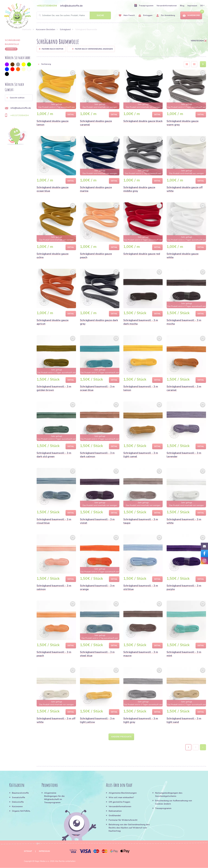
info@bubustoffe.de (71, 6)
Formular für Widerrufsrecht (123, 820)
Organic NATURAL (21, 811)
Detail (71, 115)
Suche (100, 15)
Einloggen (146, 15)
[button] (19, 98)
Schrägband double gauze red (142, 254)
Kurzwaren (18, 807)
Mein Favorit (127, 15)
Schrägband (65, 29)
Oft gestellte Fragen (119, 802)
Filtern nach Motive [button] (53, 49)
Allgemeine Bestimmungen (123, 793)
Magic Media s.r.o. (42, 861)
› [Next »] (203, 747)
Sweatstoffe (19, 798)
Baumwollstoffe (20, 793)
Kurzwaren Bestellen (46, 29)
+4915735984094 (47, 6)
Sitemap (28, 851)
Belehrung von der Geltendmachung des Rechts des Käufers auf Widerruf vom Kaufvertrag (129, 828)
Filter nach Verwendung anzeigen (92, 49)
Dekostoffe (18, 802)
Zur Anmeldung (166, 15)
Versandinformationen (167, 6)
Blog (182, 6)
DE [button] (202, 6)
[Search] (74, 15)
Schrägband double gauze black (143, 121)
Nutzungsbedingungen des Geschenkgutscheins (169, 795)
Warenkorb (191, 15)
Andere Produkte (121, 737)
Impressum (192, 6)
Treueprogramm (144, 6)
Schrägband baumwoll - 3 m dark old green (54, 455)
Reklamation (115, 811)
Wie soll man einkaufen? (121, 798)
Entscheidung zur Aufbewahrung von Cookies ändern (174, 802)
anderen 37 (11, 49)
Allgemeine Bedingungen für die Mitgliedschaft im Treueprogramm (54, 798)
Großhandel (115, 816)
